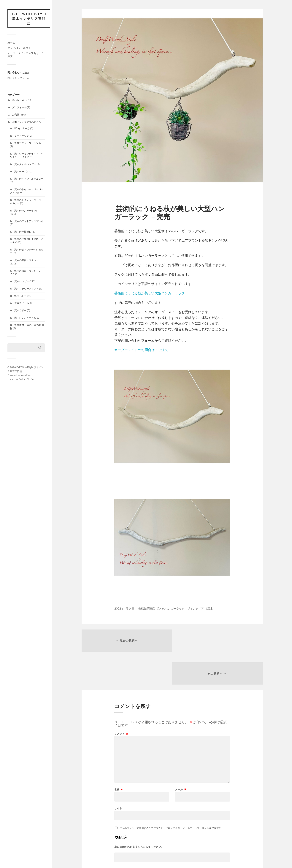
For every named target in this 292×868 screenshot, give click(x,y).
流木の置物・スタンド (26, 260)
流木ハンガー (22, 281)
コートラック (22, 136)
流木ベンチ (20, 296)
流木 (210, 608)
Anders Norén (26, 379)
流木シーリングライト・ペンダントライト (27, 155)
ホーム (11, 43)
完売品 (16, 115)
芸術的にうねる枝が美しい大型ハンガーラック (150, 293)
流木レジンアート (24, 318)
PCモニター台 (22, 129)
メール (181, 757)
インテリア (197, 608)
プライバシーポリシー (20, 48)
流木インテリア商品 (23, 122)
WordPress (27, 375)
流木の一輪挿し (23, 232)
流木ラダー (20, 311)
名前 (119, 757)
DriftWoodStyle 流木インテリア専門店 (29, 19)
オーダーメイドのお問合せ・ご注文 (26, 55)
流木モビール (22, 303)
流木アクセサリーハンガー (29, 143)
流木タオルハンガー (25, 164)
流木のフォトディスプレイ (29, 221)
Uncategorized (20, 100)
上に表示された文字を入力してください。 (139, 814)
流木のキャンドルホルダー (29, 179)
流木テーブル (22, 172)
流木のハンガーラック (26, 211)
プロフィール (19, 107)
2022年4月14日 (124, 608)
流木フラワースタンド (26, 289)
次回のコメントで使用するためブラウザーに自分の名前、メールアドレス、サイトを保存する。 (172, 796)
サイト (118, 776)
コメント (122, 701)
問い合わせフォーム (18, 78)
